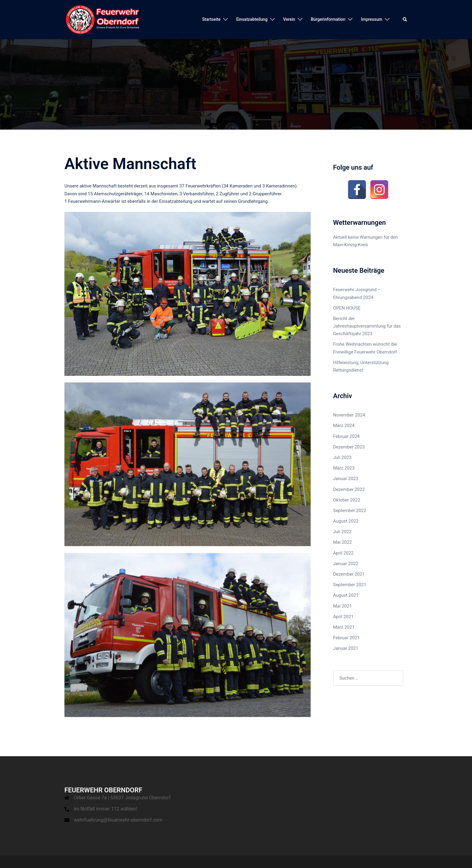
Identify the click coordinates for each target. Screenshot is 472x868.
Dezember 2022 (349, 489)
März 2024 (344, 426)
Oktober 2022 (347, 500)
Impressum (372, 19)
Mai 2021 (343, 606)
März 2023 (344, 468)
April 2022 (343, 553)
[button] (405, 20)
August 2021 (346, 595)
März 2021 (344, 627)
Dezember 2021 (349, 574)
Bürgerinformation (328, 19)
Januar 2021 (346, 648)
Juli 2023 (342, 458)
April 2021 (343, 617)
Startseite (211, 19)
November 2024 (349, 415)
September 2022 (350, 511)
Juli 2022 (342, 532)
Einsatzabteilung (252, 19)
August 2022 (346, 521)
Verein (289, 19)
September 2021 (350, 585)
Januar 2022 (346, 564)
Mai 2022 (343, 542)
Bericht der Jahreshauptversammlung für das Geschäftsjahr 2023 (367, 326)
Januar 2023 (346, 479)
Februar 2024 (347, 436)
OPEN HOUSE (347, 308)
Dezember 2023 (349, 447)
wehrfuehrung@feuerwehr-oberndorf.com (118, 820)
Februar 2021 (347, 638)
